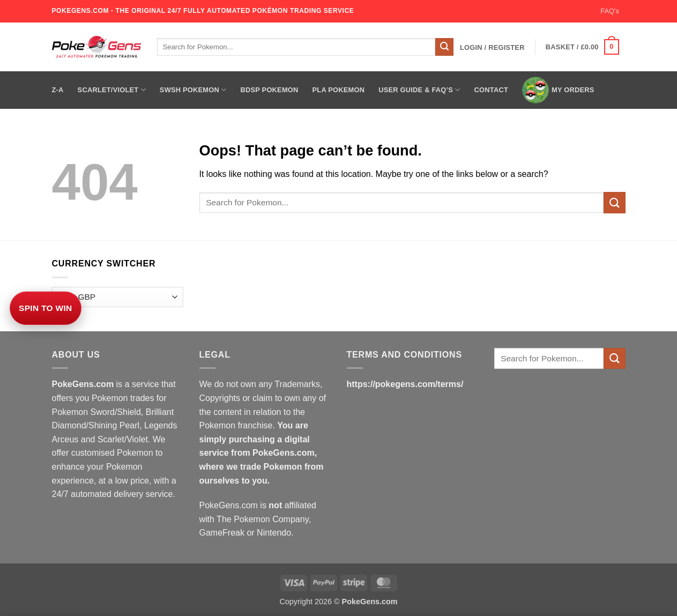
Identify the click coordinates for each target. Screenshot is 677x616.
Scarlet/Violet (112, 90)
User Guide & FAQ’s (419, 90)
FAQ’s (610, 11)
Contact (491, 90)
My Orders (558, 90)
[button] (492, 48)
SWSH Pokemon (193, 90)
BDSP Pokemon (269, 90)
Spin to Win (46, 308)
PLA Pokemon (339, 90)
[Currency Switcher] (118, 297)
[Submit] (444, 47)
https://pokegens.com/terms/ (405, 384)
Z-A (58, 90)
